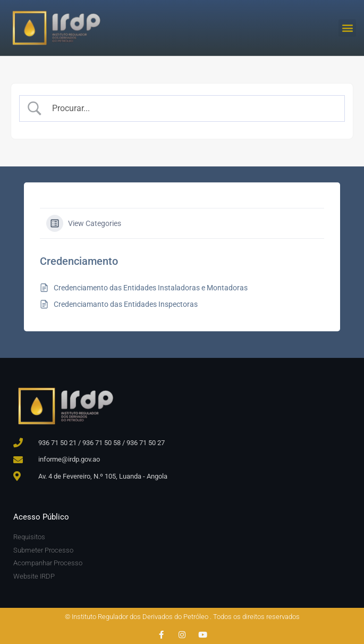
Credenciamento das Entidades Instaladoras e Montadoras (151, 288)
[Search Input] (192, 108)
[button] (347, 28)
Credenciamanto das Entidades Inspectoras (126, 304)
